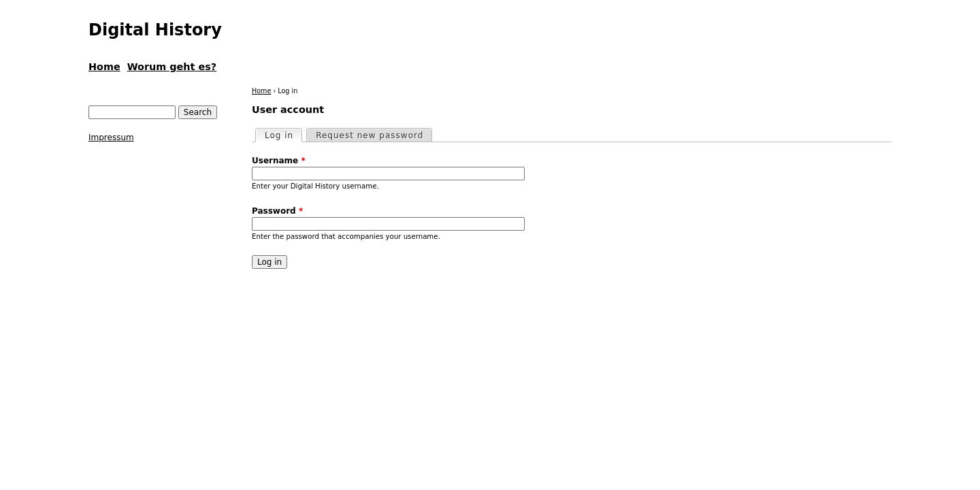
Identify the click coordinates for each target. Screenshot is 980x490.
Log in (283, 135)
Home (261, 91)
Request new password (370, 135)
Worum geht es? (172, 67)
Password (277, 211)
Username (279, 161)
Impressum (111, 137)
